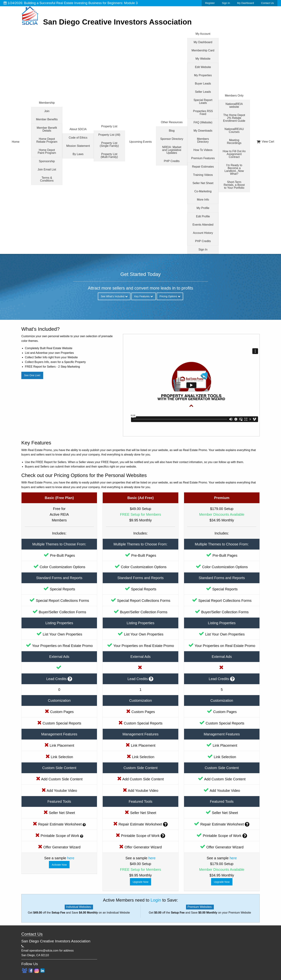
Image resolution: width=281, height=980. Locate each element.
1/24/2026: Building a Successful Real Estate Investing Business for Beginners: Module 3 (71, 3)
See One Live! (32, 375)
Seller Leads (203, 92)
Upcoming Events (140, 142)
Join (47, 111)
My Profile (203, 208)
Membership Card (203, 50)
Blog (172, 131)
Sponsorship (47, 161)
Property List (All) (109, 135)
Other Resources (172, 122)
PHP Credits (172, 161)
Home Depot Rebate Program (47, 140)
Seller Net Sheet (203, 183)
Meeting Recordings (234, 142)
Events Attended (203, 225)
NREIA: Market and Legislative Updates (172, 150)
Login (156, 900)
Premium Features (203, 158)
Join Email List (47, 169)
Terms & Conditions (47, 179)
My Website (203, 59)
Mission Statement (78, 146)
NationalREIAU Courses (234, 130)
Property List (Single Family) (109, 144)
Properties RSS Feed (203, 113)
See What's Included (114, 296)
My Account (203, 34)
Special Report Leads (203, 101)
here (71, 858)
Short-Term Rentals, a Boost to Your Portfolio (234, 185)
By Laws (78, 154)
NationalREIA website (234, 105)
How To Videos (203, 150)
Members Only (234, 96)
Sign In (226, 3)
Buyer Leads (203, 84)
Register (210, 3)
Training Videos (203, 175)
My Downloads (203, 131)
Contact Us (267, 3)
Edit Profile (203, 216)
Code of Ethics (78, 138)
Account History (203, 233)
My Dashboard (246, 3)
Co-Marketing (203, 191)
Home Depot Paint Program (47, 151)
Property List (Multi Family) (109, 156)
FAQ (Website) (203, 122)
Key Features (144, 296)
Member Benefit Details (47, 129)
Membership (47, 103)
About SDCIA (78, 129)
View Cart (265, 142)
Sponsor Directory (172, 139)
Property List (109, 126)
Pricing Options (170, 296)
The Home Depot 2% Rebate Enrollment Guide (234, 118)
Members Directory (203, 140)
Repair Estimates (203, 167)
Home (16, 142)
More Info (203, 200)
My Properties (203, 75)
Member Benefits (47, 119)
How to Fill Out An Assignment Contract (234, 154)
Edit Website (203, 67)
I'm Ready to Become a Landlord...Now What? (234, 169)
